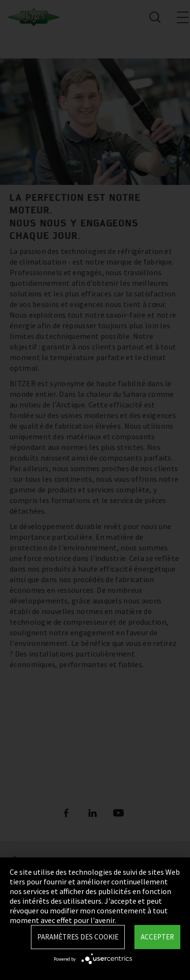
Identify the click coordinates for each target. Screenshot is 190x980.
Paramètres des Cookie (78, 937)
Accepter (157, 937)
